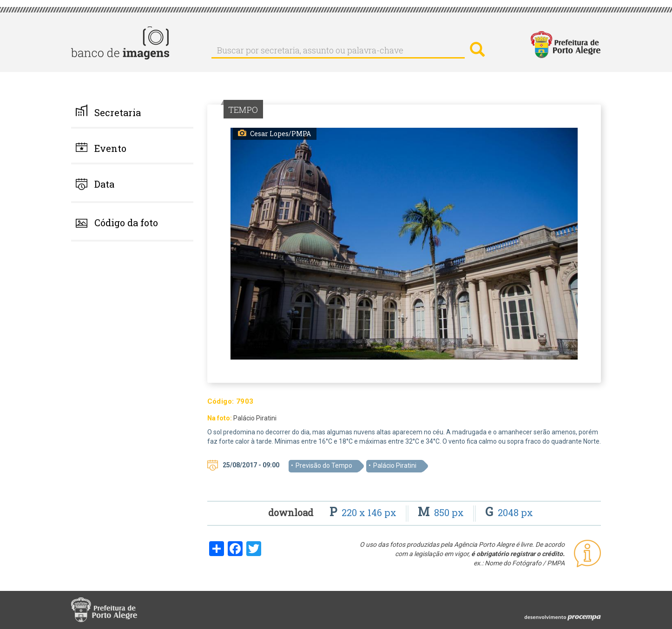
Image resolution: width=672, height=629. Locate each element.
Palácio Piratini (395, 465)
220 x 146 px (364, 512)
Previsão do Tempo (324, 465)
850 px (442, 512)
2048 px (509, 512)
